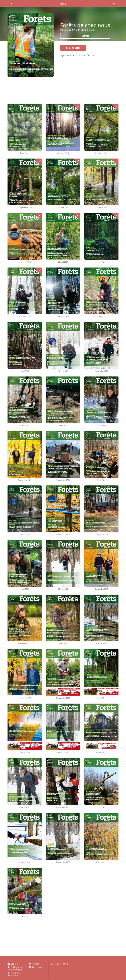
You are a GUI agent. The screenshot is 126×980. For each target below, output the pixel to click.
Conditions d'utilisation (14, 974)
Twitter (34, 964)
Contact (13, 964)
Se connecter (73, 48)
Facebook (36, 967)
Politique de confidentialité (15, 968)
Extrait (85, 36)
